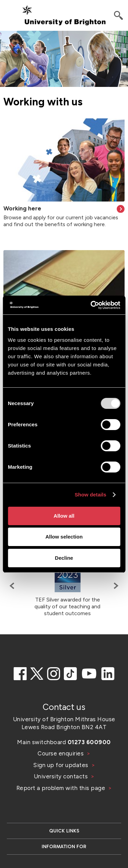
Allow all (64, 516)
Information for (64, 847)
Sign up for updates (61, 765)
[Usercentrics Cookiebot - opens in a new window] (91, 305)
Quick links (64, 831)
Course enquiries (61, 753)
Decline (64, 558)
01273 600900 (89, 742)
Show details (91, 495)
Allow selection (64, 537)
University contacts (61, 776)
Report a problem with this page (62, 788)
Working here (22, 208)
